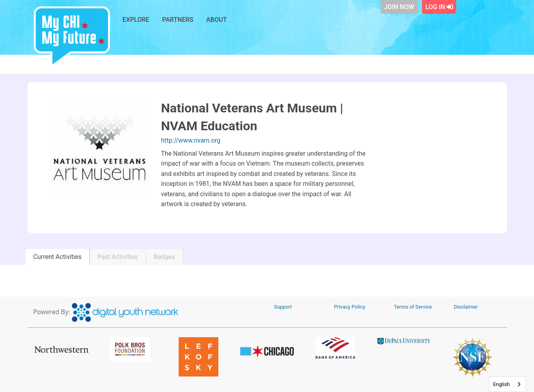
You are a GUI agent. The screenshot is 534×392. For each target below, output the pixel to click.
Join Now (399, 7)
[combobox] (507, 384)
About (216, 20)
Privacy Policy (350, 307)
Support (283, 307)
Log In (439, 7)
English (501, 384)
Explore (136, 20)
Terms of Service (413, 307)
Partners (178, 20)
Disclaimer (466, 307)
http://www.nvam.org (191, 140)
